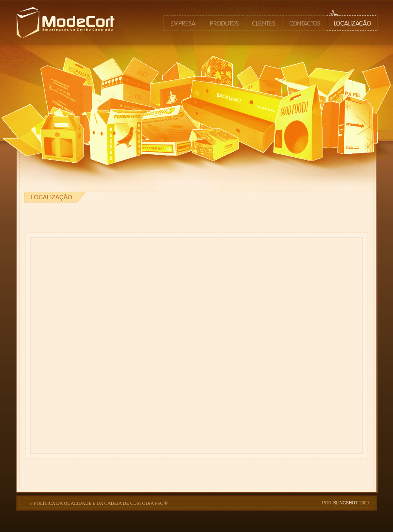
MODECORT (79, 44)
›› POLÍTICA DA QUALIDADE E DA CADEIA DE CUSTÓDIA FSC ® (99, 503)
